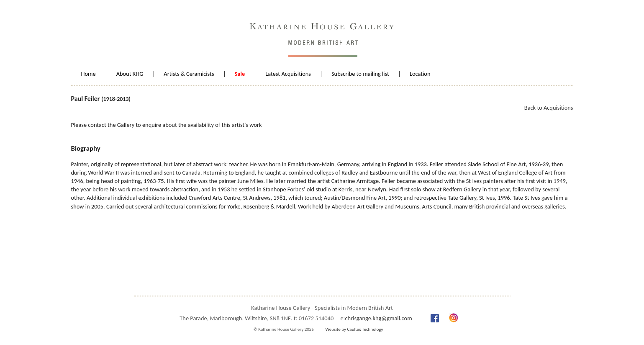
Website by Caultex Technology (354, 329)
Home (89, 74)
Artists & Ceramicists (189, 74)
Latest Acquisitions (288, 74)
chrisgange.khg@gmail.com (378, 318)
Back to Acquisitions (549, 108)
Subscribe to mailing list (360, 74)
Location (420, 74)
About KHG (130, 74)
